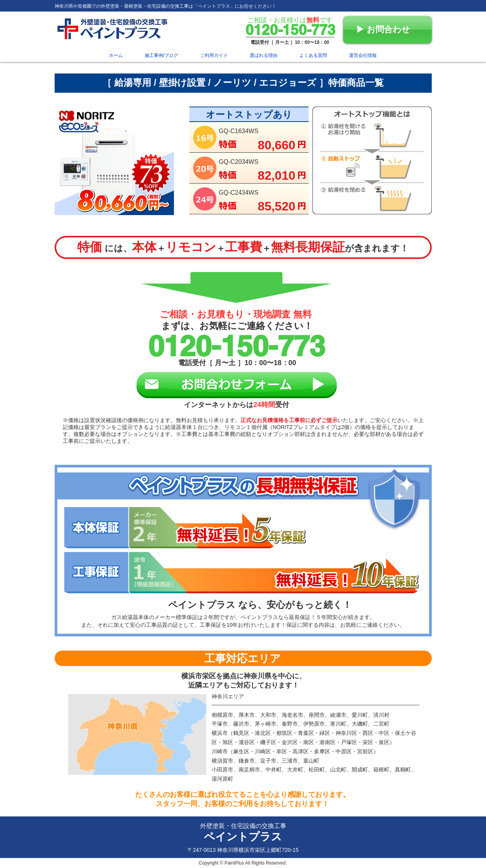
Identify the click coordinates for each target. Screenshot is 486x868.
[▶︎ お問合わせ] (387, 30)
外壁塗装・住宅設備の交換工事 (243, 826)
